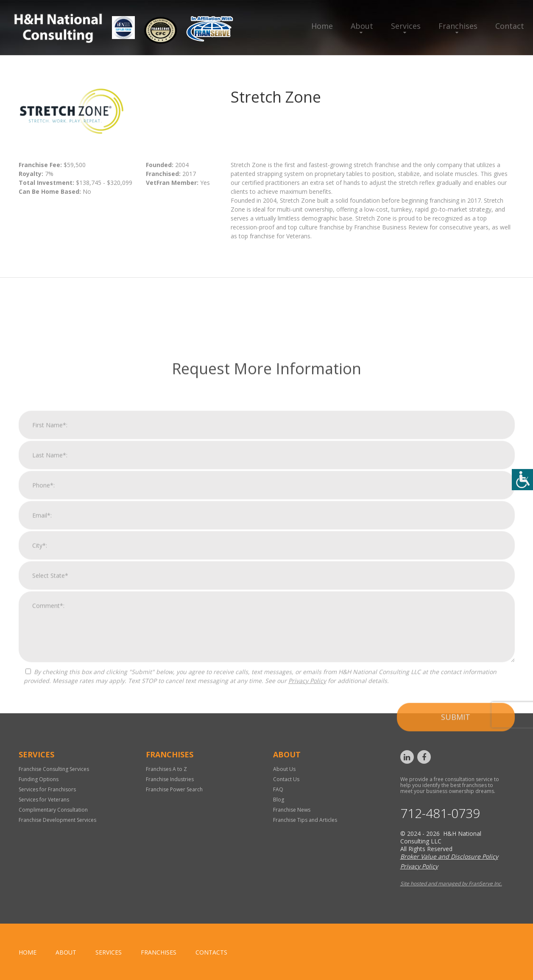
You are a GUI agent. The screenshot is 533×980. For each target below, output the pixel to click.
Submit (456, 886)
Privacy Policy (307, 850)
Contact (510, 26)
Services (406, 26)
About (362, 26)
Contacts (211, 952)
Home (322, 26)
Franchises (458, 26)
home (28, 952)
